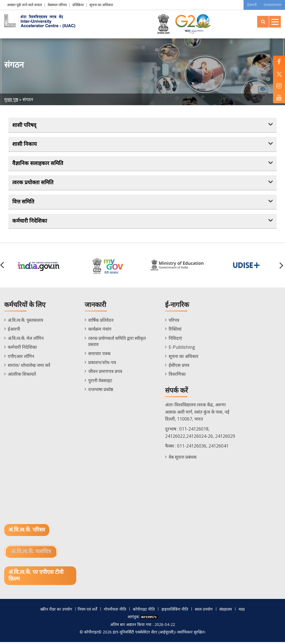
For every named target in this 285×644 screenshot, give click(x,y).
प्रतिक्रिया (78, 5)
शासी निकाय (25, 144)
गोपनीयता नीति (115, 611)
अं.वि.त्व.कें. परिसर (27, 532)
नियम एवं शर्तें (87, 611)
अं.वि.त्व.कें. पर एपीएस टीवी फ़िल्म (36, 577)
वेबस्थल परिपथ (57, 5)
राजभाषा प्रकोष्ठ (101, 391)
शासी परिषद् (24, 125)
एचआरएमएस (272, 5)
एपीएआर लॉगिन (21, 358)
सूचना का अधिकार (101, 5)
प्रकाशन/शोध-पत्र (102, 364)
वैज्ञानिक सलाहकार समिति (38, 164)
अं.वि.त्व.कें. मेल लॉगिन (26, 340)
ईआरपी (250, 5)
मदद (242, 611)
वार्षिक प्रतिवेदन (101, 322)
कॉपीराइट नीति (144, 611)
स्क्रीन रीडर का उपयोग (56, 611)
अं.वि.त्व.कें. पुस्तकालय (25, 322)
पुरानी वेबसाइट (100, 382)
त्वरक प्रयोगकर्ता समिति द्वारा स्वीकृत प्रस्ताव (117, 343)
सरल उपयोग (204, 611)
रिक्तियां (175, 331)
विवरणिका (177, 376)
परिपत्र (174, 322)
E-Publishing (182, 349)
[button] (282, 267)
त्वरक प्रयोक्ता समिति (33, 183)
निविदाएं (175, 340)
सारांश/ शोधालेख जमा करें (29, 367)
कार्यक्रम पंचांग (100, 331)
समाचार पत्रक (99, 355)
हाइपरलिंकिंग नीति (175, 611)
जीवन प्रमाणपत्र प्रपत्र (105, 373)
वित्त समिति (24, 203)
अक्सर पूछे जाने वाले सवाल (24, 5)
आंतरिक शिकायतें (22, 376)
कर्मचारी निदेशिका (30, 222)
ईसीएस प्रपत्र (179, 367)
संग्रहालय (226, 611)
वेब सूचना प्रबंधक (183, 458)
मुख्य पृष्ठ (11, 99)
